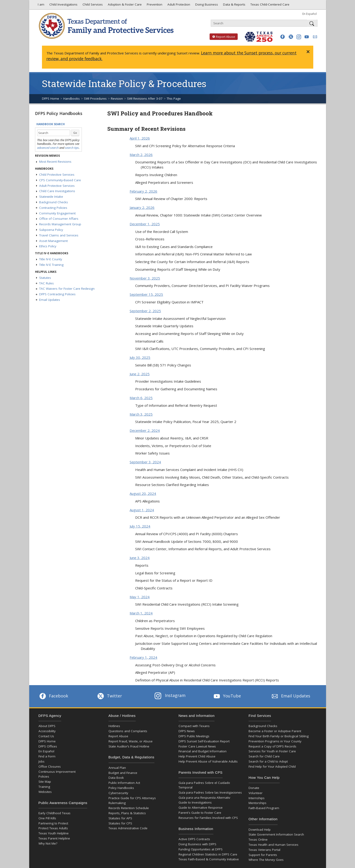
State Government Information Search (276, 834)
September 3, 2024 (145, 462)
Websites (45, 792)
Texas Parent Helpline (54, 838)
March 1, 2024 (141, 613)
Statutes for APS (120, 818)
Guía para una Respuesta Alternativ (204, 798)
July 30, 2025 (140, 357)
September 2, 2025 (145, 311)
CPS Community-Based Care (60, 180)
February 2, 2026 (143, 191)
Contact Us (46, 736)
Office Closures (50, 766)
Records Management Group (60, 224)
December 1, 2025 (145, 224)
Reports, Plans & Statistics (127, 813)
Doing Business (206, 6)
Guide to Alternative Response (201, 808)
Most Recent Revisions (55, 162)
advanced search (48, 148)
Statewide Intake (51, 197)
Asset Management (53, 241)
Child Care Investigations (57, 191)
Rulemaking (117, 803)
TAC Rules (46, 283)
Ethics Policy (48, 246)
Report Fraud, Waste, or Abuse (131, 741)
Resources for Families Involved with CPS (208, 818)
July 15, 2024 (140, 526)
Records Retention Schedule (129, 808)
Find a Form (47, 756)
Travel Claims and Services (59, 235)
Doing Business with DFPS (197, 844)
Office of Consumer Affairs (59, 219)
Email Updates (50, 300)
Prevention (154, 6)
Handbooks (72, 99)
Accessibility (47, 731)
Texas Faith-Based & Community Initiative (209, 859)
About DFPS (47, 726)
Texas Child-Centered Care (269, 6)
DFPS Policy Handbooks (59, 113)
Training (44, 787)
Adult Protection (178, 6)
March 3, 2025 (141, 414)
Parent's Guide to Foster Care (200, 813)
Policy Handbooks (121, 788)
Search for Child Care (264, 756)
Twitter (109, 696)
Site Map (45, 782)
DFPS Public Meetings (194, 736)
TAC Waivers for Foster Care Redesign (67, 289)
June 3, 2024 (140, 558)
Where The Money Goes (266, 860)
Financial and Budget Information (203, 751)
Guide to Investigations (195, 802)
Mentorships (257, 803)
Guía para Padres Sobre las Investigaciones (210, 792)
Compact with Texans (194, 726)
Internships (257, 798)
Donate (254, 788)
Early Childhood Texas (54, 813)
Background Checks (54, 202)
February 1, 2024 (143, 657)
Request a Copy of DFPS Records (272, 746)
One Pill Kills (47, 818)
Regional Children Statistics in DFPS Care (208, 854)
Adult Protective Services (57, 186)
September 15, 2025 (146, 294)
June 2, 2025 (140, 374)
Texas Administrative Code (128, 828)
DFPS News (187, 731)
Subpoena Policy (51, 230)
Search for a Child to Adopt (268, 761)
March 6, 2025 (141, 398)
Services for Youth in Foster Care (272, 751)
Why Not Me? (48, 843)
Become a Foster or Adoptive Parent (275, 731)
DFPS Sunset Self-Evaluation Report (204, 741)
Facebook (53, 696)
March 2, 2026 (141, 155)
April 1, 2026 (140, 138)
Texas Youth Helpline (54, 833)
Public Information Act (124, 783)
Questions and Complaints (128, 731)
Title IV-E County (51, 259)
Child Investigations (63, 6)
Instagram (170, 695)
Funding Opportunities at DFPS (201, 849)
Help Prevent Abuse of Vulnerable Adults (208, 761)
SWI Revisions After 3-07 (145, 99)
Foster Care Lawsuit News (197, 746)
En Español (310, 14)
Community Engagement (57, 213)
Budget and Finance (123, 773)
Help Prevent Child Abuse (197, 756)
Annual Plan (117, 768)
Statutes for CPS (120, 823)
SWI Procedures (95, 99)
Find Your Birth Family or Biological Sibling (279, 736)
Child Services (92, 6)
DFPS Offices (48, 746)
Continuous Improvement (57, 772)
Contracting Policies (53, 208)
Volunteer (256, 793)
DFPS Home (51, 99)
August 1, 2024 (142, 510)
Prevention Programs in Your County (275, 741)
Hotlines (114, 726)
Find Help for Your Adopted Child (272, 766)
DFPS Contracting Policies (57, 294)
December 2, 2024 (145, 430)
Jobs (42, 761)
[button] (283, 37)
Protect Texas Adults (53, 828)
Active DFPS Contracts (194, 839)
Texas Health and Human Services (273, 845)
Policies (44, 776)
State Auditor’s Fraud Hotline (129, 746)
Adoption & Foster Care (124, 6)
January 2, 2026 (142, 207)
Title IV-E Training (51, 265)
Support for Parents (263, 855)
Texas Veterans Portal (264, 850)
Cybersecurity (118, 793)
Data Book (116, 778)
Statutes (45, 278)
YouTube (227, 696)
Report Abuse (222, 37)
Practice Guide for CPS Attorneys (132, 798)
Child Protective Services (57, 175)
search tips (72, 148)
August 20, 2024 (143, 493)
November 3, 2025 (145, 278)
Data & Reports (234, 6)
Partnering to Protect (53, 823)
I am (40, 6)
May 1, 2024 (140, 597)
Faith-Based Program (264, 808)
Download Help (260, 830)
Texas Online (258, 839)
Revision (117, 99)
